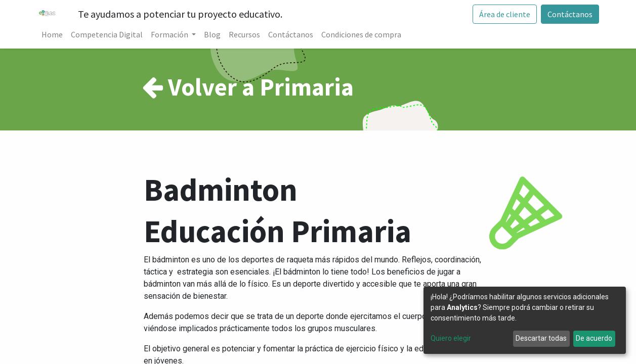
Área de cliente (505, 14)
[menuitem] (52, 34)
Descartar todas (541, 338)
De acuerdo (594, 338)
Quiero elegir (451, 338)
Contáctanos (570, 14)
